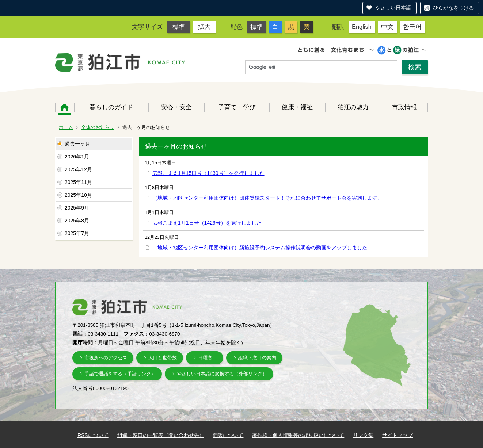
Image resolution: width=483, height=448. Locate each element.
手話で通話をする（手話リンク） (120, 374)
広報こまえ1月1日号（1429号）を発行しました (207, 223)
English (362, 27)
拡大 (204, 27)
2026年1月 (77, 157)
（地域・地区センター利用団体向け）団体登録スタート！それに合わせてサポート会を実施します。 (267, 198)
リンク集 (363, 435)
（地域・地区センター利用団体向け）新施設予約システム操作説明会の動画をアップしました (260, 248)
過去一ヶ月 (77, 144)
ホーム (65, 107)
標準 (179, 27)
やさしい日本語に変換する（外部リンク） (222, 374)
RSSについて (93, 435)
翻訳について (228, 435)
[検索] (321, 68)
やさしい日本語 (393, 8)
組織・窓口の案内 (257, 358)
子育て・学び (237, 107)
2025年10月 (78, 195)
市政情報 (404, 107)
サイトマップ (398, 435)
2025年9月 (77, 208)
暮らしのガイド (111, 107)
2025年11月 (78, 182)
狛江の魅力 (353, 107)
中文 (387, 27)
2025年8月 (77, 221)
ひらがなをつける (453, 8)
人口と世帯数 (163, 358)
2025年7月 (77, 233)
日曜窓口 (208, 358)
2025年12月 (78, 169)
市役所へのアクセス (106, 358)
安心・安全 (176, 107)
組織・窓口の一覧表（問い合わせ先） (161, 435)
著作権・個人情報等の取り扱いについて (298, 435)
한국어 (412, 27)
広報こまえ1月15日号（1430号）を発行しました (208, 173)
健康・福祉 (297, 107)
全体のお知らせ (98, 127)
